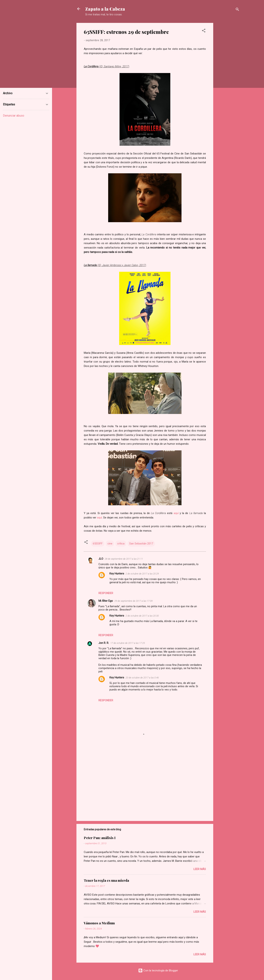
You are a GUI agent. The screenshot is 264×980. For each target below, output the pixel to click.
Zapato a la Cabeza (105, 9)
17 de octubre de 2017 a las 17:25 (128, 643)
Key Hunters (117, 574)
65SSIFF (98, 544)
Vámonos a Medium (99, 923)
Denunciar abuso (14, 116)
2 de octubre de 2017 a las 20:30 (142, 616)
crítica (121, 544)
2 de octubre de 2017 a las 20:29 (142, 574)
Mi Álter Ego (106, 601)
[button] (204, 31)
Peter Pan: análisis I (100, 838)
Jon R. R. (104, 643)
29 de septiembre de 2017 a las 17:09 (133, 601)
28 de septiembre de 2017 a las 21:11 (124, 559)
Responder (106, 593)
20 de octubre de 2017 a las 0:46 (142, 678)
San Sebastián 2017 (141, 544)
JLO (101, 559)
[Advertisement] (228, 78)
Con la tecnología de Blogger (158, 970)
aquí (177, 513)
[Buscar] (237, 10)
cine (110, 544)
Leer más (200, 869)
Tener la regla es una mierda (106, 880)
